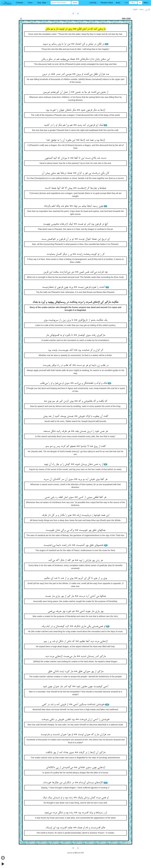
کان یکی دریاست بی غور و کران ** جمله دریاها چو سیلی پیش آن (75, 173)
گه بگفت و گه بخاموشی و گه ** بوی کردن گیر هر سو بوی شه (75, 401)
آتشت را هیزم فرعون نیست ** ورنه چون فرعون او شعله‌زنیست (74, 287)
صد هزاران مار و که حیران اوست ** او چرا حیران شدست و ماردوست (75, 735)
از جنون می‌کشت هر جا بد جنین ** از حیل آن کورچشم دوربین (76, 92)
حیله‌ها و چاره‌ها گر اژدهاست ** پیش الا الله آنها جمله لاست (75, 188)
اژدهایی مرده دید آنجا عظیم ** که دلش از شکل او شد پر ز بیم (76, 641)
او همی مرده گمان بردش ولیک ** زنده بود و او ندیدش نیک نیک (75, 798)
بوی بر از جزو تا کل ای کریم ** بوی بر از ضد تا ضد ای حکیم (75, 578)
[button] (20, 3)
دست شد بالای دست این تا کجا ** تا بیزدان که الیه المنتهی (75, 158)
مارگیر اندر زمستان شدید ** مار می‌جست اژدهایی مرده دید (75, 656)
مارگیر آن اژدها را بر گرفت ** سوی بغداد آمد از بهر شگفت (75, 753)
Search (75, 3)
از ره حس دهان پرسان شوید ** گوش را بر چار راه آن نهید (74, 464)
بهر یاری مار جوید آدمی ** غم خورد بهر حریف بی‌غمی (76, 611)
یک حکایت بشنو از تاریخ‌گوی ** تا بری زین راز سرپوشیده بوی (76, 320)
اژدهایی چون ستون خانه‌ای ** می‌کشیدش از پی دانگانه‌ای (75, 768)
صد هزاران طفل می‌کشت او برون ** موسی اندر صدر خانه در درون (76, 74)
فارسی (147, 10)
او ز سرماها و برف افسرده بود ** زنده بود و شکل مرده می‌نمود (75, 813)
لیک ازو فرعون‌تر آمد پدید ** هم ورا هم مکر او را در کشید (74, 125)
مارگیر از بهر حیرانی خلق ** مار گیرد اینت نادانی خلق (76, 672)
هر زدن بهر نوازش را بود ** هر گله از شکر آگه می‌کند (76, 560)
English (135, 9)
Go (140, 3)
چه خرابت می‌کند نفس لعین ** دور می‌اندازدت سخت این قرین (75, 272)
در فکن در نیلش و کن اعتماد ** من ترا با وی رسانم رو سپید (73, 44)
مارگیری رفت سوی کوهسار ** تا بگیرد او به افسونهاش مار (75, 335)
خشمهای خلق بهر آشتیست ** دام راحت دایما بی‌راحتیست (73, 545)
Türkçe (141, 9)
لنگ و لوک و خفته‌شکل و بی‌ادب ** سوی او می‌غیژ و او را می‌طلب (74, 383)
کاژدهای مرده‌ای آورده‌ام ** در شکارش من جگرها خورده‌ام (73, 783)
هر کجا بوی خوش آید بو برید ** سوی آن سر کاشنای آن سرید (75, 479)
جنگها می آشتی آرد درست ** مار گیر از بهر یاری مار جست (75, 596)
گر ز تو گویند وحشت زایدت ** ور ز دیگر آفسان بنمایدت (76, 254)
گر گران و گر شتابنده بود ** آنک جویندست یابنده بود (76, 350)
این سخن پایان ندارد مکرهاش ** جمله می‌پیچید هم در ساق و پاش (76, 59)
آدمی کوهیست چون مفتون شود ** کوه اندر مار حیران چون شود (75, 687)
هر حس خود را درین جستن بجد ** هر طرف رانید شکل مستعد (76, 431)
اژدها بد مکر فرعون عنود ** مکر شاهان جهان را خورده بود (75, 110)
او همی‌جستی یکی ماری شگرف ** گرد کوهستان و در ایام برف (73, 626)
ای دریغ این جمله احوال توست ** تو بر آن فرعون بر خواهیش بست (76, 239)
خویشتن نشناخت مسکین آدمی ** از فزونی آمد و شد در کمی (73, 705)
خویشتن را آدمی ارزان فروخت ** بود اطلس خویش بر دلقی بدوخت (75, 720)
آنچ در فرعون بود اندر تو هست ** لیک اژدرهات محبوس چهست (75, 224)
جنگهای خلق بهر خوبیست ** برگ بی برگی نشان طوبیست (76, 530)
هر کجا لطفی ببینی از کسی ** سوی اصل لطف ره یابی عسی (75, 497)
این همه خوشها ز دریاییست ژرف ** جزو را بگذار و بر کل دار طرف (76, 515)
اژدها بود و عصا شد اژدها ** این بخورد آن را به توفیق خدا (76, 140)
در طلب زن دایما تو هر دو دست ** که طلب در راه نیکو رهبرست (76, 365)
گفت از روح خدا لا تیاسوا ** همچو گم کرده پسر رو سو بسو (75, 446)
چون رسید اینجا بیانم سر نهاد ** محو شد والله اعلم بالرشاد (73, 206)
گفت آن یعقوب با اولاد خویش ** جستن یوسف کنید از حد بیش (76, 416)
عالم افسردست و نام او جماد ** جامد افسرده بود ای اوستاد (75, 828)
